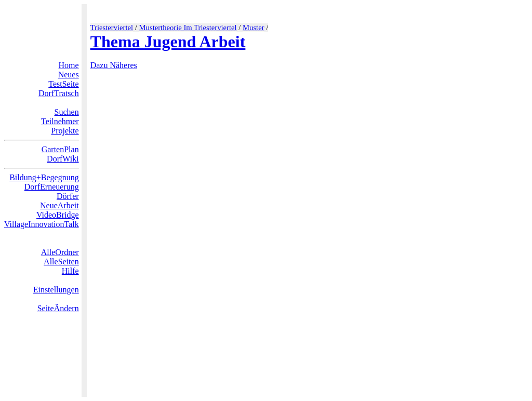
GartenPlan (60, 149)
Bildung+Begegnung (44, 177)
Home (69, 65)
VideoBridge (58, 215)
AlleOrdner (60, 252)
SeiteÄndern (58, 308)
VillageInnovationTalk (42, 224)
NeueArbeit (59, 205)
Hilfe (70, 271)
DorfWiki (63, 159)
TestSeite (63, 84)
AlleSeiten (61, 262)
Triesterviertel (112, 28)
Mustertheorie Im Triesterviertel (188, 28)
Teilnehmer (60, 121)
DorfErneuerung (52, 187)
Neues (69, 75)
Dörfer (68, 196)
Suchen (67, 112)
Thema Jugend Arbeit (168, 42)
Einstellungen (56, 290)
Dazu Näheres (114, 65)
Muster (254, 28)
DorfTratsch (59, 93)
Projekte (65, 131)
